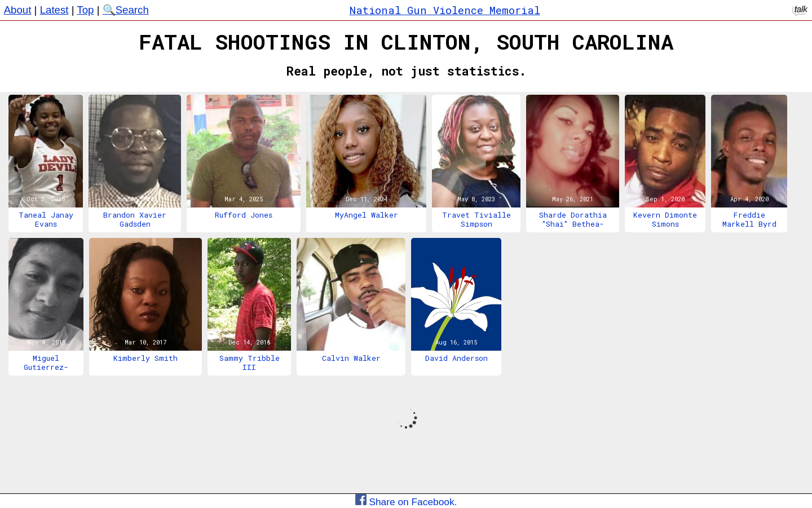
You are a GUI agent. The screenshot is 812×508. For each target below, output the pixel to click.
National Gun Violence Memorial (445, 10)
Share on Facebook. (406, 502)
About (18, 10)
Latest (54, 10)
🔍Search (126, 10)
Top (85, 10)
